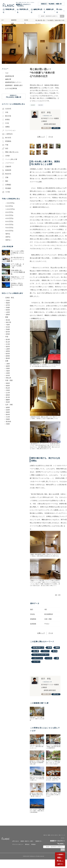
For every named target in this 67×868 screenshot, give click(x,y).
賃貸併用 (6, 173)
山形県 (8, 315)
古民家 (6, 159)
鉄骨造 (6, 123)
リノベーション (9, 133)
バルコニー (46, 655)
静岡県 (8, 359)
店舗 (5, 180)
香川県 (8, 400)
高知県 (8, 405)
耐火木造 (6, 119)
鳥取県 (8, 386)
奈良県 (8, 378)
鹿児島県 (8, 424)
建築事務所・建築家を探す (14, 88)
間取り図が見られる (10, 155)
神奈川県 (8, 325)
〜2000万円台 (10, 212)
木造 (5, 115)
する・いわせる (60, 858)
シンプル (49, 662)
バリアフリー (8, 166)
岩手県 (8, 308)
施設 (5, 184)
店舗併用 (6, 170)
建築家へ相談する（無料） (27, 846)
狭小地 (55, 655)
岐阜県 (8, 356)
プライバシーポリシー (18, 849)
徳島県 (8, 398)
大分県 (8, 420)
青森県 (8, 306)
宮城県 (8, 310)
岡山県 (8, 391)
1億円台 (8, 237)
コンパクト (37, 665)
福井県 (8, 349)
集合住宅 (6, 177)
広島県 (8, 393)
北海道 (8, 303)
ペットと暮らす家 (9, 162)
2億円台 (8, 240)
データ (51, 140)
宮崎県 (8, 422)
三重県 (8, 367)
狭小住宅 (6, 141)
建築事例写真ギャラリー (13, 85)
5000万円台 (9, 224)
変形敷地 (6, 144)
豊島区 (57, 651)
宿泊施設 (6, 191)
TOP (7, 76)
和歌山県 (8, 381)
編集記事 (8, 82)
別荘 (5, 151)
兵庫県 (8, 376)
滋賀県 (8, 369)
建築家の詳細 (47, 131)
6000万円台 (9, 228)
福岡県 (8, 410)
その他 (6, 195)
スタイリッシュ (38, 662)
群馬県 (8, 337)
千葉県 (8, 328)
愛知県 (8, 361)
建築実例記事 (14, 24)
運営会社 (27, 849)
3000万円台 (9, 218)
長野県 (8, 354)
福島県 (8, 317)
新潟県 (8, 342)
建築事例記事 (10, 79)
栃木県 (8, 335)
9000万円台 (9, 234)
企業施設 (6, 188)
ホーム (3, 24)
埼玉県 (8, 330)
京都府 (8, 371)
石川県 (8, 347)
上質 (57, 662)
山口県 (8, 396)
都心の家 (36, 655)
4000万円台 (9, 221)
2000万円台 (9, 215)
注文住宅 (27, 24)
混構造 (6, 130)
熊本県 (8, 417)
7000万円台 (9, 231)
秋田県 (8, 313)
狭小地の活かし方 (38, 651)
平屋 (5, 148)
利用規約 (33, 849)
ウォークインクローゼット (41, 658)
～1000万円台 (10, 206)
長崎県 (8, 415)
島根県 (8, 388)
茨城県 (8, 332)
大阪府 (8, 374)
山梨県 (8, 352)
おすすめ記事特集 (11, 91)
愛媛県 (8, 403)
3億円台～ (9, 243)
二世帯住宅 (7, 137)
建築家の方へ (39, 846)
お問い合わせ (57, 131)
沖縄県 (8, 427)
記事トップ (41, 140)
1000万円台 (9, 209)
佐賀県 (8, 413)
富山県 (8, 345)
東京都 (8, 323)
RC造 (5, 126)
